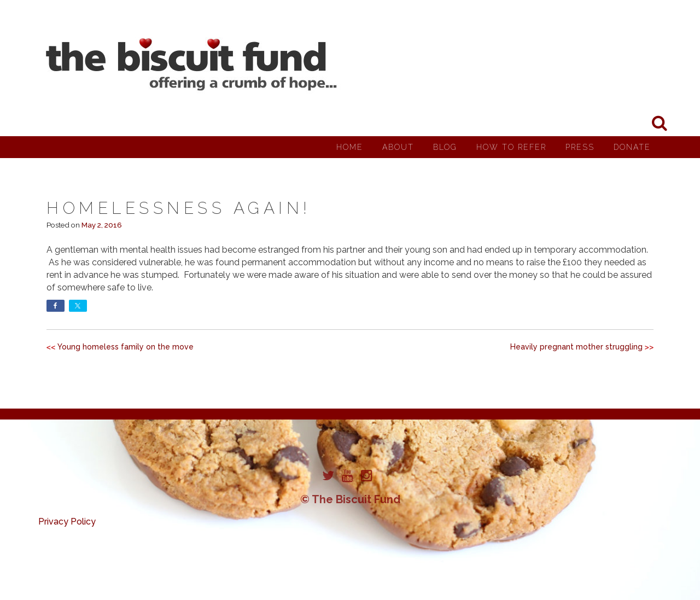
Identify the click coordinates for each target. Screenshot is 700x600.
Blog (445, 147)
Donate (632, 147)
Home (350, 147)
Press (580, 147)
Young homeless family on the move (126, 347)
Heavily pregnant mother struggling (576, 347)
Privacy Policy (67, 522)
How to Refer (511, 147)
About (398, 147)
